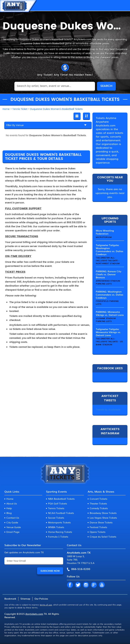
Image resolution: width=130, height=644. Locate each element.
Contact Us (13, 518)
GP (94, 585)
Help (9, 508)
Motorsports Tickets (59, 522)
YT (102, 585)
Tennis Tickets (56, 508)
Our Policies (41, 599)
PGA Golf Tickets (58, 503)
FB (70, 585)
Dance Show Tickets (101, 522)
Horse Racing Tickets (60, 532)
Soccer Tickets (56, 518)
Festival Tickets (98, 527)
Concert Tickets (99, 499)
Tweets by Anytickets (108, 410)
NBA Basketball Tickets (61, 499)
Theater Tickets (98, 503)
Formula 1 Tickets (58, 537)
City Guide (12, 522)
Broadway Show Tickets (103, 513)
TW (78, 585)
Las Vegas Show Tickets (103, 518)
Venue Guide (14, 527)
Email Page (13, 532)
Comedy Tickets (99, 508)
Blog (9, 513)
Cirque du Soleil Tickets (103, 537)
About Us (12, 503)
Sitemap (25, 599)
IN (86, 585)
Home (10, 499)
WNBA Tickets (56, 527)
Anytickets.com (34, 614)
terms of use (46, 605)
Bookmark (10, 599)
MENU (124, 5)
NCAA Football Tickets (61, 513)
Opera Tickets (98, 532)
